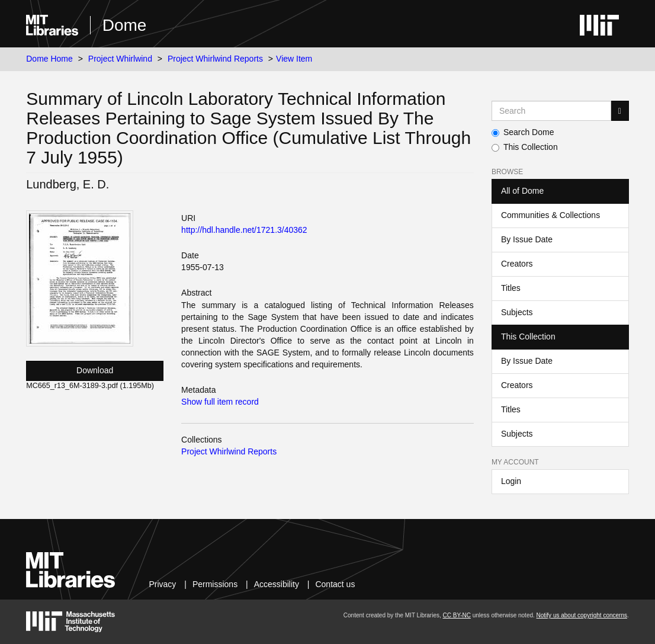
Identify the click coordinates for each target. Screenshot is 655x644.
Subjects (517, 312)
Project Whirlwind (120, 59)
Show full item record (220, 402)
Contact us (335, 584)
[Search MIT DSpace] (551, 111)
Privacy (162, 584)
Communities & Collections (550, 215)
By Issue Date (527, 239)
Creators (517, 264)
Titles (511, 288)
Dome (125, 25)
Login (511, 481)
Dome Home (49, 59)
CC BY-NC (457, 615)
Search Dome (523, 132)
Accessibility (277, 584)
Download (95, 370)
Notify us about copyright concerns (582, 615)
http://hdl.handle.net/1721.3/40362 (244, 230)
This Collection (525, 147)
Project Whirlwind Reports (215, 59)
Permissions (215, 584)
